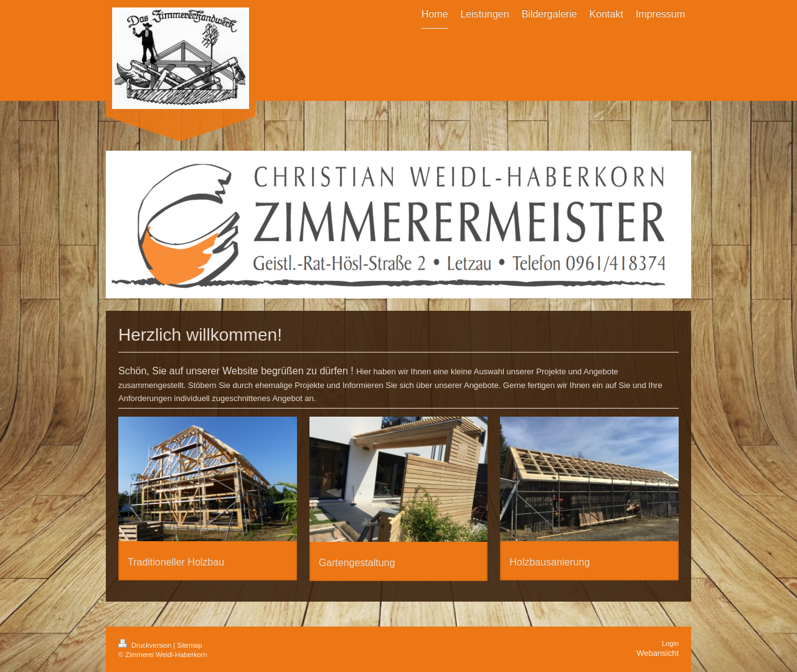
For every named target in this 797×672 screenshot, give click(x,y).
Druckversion (146, 645)
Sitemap (189, 645)
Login (670, 643)
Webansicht (658, 653)
